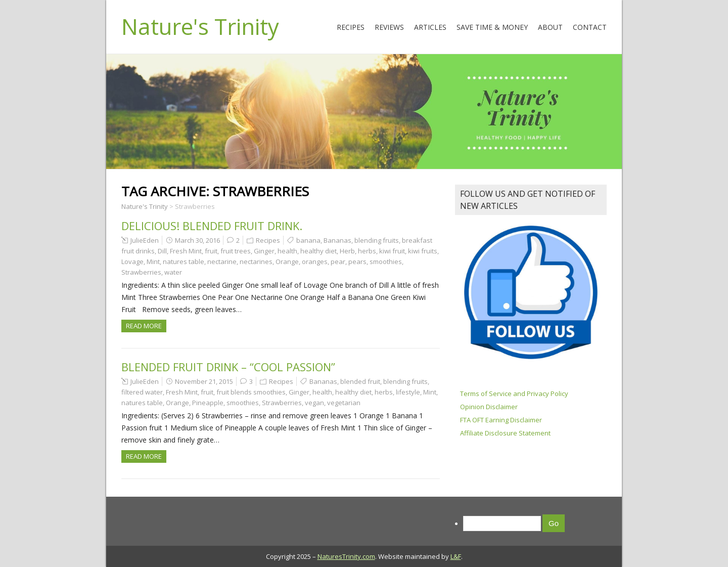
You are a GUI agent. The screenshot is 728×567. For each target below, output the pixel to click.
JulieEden (145, 240)
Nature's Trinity (200, 26)
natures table (184, 261)
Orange (287, 261)
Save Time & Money (492, 27)
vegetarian (344, 403)
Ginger (264, 251)
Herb (347, 251)
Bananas (337, 240)
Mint (153, 261)
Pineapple (208, 403)
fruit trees (236, 251)
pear (338, 261)
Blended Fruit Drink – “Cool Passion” (228, 367)
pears (357, 261)
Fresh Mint (186, 251)
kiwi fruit (392, 251)
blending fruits (377, 240)
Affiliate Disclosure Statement (505, 433)
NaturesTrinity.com (346, 556)
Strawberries (141, 272)
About (550, 27)
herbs (367, 251)
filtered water (142, 392)
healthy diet (318, 251)
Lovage (132, 261)
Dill (162, 251)
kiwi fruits (423, 251)
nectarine (222, 261)
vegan (314, 403)
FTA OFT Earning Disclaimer (501, 420)
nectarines (256, 261)
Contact (590, 27)
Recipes (351, 27)
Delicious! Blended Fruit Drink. (212, 226)
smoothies (386, 261)
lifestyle (408, 392)
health (287, 251)
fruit (211, 251)
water (173, 272)
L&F (456, 556)
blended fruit (360, 381)
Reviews (389, 27)
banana (308, 240)
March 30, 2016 (197, 240)
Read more (144, 326)
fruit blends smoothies (251, 392)
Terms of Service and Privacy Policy (514, 394)
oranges (315, 261)
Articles (430, 27)
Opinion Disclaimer (489, 407)
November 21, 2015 (204, 381)
